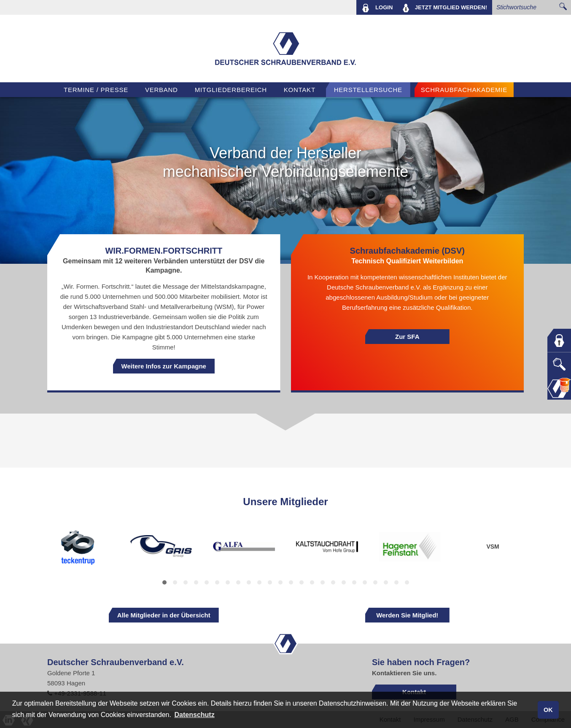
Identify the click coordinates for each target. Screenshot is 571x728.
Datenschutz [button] (195, 715)
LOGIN (377, 8)
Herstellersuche (368, 90)
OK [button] (548, 710)
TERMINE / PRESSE (96, 90)
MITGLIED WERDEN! (445, 8)
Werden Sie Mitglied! (407, 615)
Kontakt (300, 90)
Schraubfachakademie (464, 90)
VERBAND (162, 90)
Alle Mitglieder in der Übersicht (164, 615)
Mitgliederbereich (231, 90)
